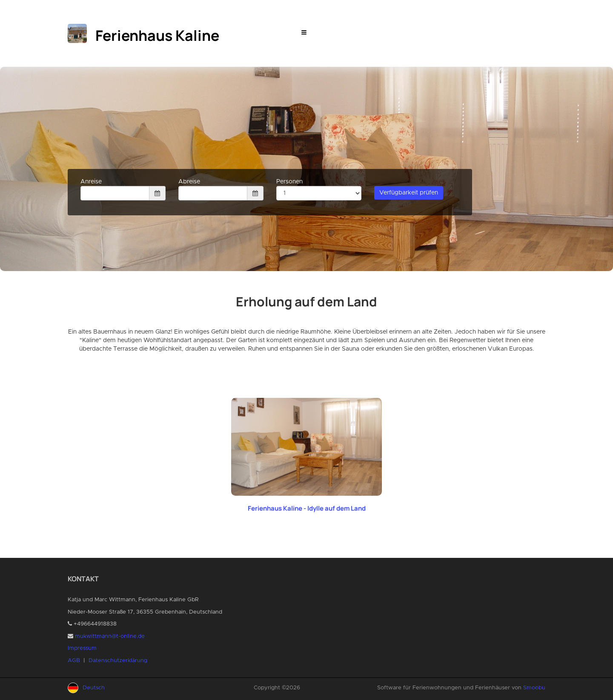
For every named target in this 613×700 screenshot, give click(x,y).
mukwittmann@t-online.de (110, 636)
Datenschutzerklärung (118, 661)
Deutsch (94, 688)
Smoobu (534, 688)
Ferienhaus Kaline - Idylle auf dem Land (307, 508)
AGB (74, 661)
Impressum (82, 648)
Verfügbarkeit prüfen (409, 193)
